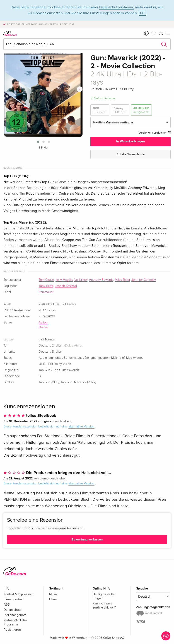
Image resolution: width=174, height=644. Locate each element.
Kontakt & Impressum (18, 594)
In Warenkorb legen (130, 141)
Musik (53, 594)
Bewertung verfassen (87, 539)
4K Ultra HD (141, 110)
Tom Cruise (46, 280)
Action (43, 323)
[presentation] (80, 89)
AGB (7, 605)
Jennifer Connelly (144, 280)
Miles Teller (122, 280)
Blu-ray (120, 110)
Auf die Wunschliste (130, 154)
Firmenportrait (13, 599)
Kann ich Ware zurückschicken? (104, 605)
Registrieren (12, 630)
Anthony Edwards (101, 280)
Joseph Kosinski (66, 286)
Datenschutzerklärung (117, 7)
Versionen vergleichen (155, 133)
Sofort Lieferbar (105, 98)
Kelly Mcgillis (64, 280)
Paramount (46, 292)
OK (143, 13)
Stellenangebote (15, 615)
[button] (38, 142)
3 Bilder (43, 148)
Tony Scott (46, 286)
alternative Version (81, 426)
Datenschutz (12, 610)
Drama (43, 327)
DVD (100, 110)
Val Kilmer (81, 280)
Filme (53, 599)
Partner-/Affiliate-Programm (15, 622)
